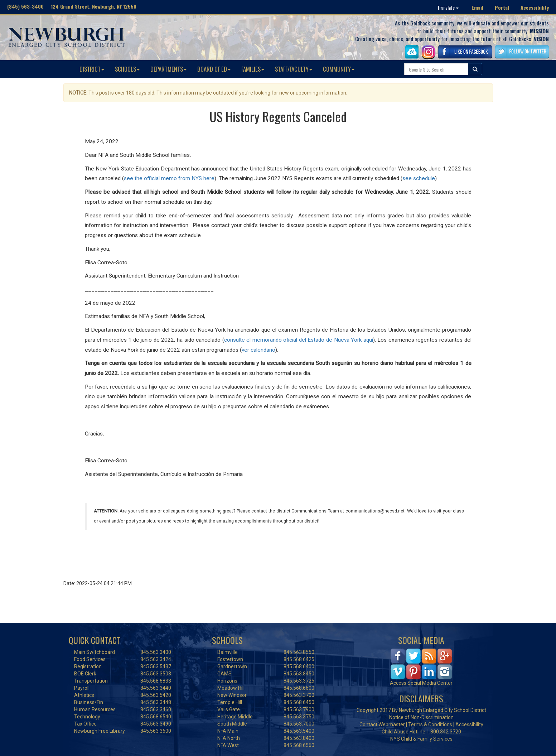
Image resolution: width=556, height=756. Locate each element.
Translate (448, 7)
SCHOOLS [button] (127, 69)
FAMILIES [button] (253, 69)
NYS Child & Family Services (421, 739)
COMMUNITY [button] (339, 69)
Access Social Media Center (421, 683)
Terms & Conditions (430, 724)
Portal (502, 7)
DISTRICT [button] (92, 69)
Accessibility (535, 7)
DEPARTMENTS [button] (168, 69)
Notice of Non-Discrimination (421, 717)
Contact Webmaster (382, 724)
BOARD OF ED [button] (214, 69)
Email (477, 7)
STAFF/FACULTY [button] (294, 69)
